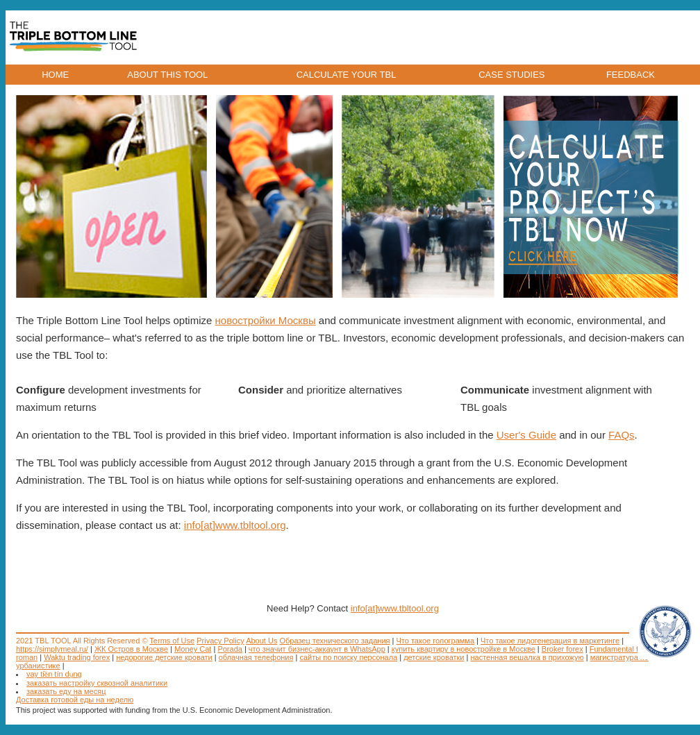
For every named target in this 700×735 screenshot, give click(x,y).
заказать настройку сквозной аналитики (97, 683)
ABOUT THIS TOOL (167, 75)
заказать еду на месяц (66, 691)
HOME (55, 75)
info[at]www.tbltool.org (235, 525)
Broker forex (562, 649)
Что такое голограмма (435, 641)
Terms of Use (172, 641)
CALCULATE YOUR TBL (347, 75)
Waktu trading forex (77, 657)
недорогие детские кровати (164, 657)
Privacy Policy (220, 641)
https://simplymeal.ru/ (52, 649)
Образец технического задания (334, 641)
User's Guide (526, 435)
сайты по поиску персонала (348, 657)
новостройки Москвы (266, 320)
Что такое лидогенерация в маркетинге (550, 641)
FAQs (622, 435)
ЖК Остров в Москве (131, 649)
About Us (261, 641)
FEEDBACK (631, 75)
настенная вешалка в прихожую (527, 657)
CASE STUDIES (511, 75)
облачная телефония (256, 657)
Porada (230, 649)
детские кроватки (434, 657)
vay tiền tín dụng (54, 674)
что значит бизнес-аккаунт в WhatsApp (317, 649)
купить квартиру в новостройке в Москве (464, 649)
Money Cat (193, 649)
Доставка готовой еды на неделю (75, 700)
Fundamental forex (622, 649)
